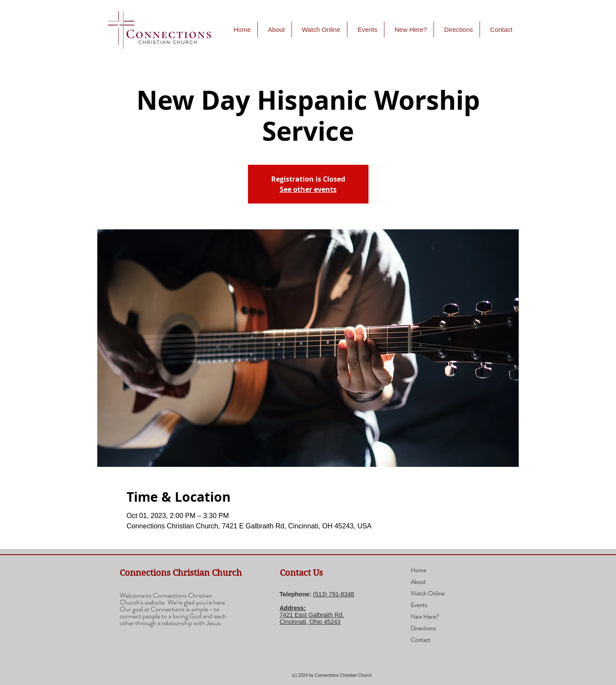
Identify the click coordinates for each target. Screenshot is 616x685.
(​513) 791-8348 (334, 594)
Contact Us (301, 573)
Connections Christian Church (181, 573)
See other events (308, 189)
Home (418, 570)
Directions (423, 628)
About (418, 582)
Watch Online (428, 593)
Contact (421, 640)
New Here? (425, 617)
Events (419, 605)
